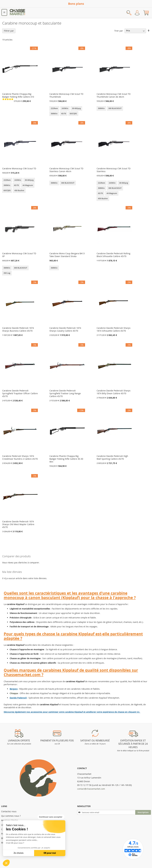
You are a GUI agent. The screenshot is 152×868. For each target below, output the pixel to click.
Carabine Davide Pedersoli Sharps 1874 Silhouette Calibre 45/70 (114, 329)
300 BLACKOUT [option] (115, 108)
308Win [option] (54, 114)
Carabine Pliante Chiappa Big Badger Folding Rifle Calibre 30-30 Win (66, 459)
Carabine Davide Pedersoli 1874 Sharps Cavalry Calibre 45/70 (65, 329)
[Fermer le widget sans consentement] (51, 817)
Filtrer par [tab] (9, 31)
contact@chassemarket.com (91, 789)
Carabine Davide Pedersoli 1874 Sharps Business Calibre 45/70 (18, 329)
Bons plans (76, 4)
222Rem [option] (54, 108)
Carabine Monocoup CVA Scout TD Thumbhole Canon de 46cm (114, 95)
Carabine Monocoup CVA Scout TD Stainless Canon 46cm (66, 170)
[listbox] (67, 111)
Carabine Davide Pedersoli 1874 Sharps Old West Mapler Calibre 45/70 (18, 524)
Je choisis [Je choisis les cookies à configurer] (19, 853)
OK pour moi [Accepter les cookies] (50, 853)
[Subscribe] (143, 812)
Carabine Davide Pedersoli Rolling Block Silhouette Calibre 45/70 (113, 255)
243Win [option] (65, 108)
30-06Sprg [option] (76, 108)
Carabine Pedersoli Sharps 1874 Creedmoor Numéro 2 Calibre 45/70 (20, 457)
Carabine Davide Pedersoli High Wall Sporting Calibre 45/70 (112, 457)
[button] (6, 863)
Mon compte (137, 13)
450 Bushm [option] (19, 190)
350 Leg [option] (7, 273)
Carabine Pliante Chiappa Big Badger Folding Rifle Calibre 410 (18, 95)
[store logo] (18, 13)
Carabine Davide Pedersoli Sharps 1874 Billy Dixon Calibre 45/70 (114, 392)
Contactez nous (9, 811)
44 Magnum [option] (28, 185)
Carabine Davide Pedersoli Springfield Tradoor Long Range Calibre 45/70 (65, 393)
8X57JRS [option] (73, 114)
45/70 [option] (64, 114)
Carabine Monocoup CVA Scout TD (19, 168)
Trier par (119, 31)
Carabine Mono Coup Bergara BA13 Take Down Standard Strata (67, 255)
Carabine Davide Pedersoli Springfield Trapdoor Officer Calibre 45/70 (20, 393)
